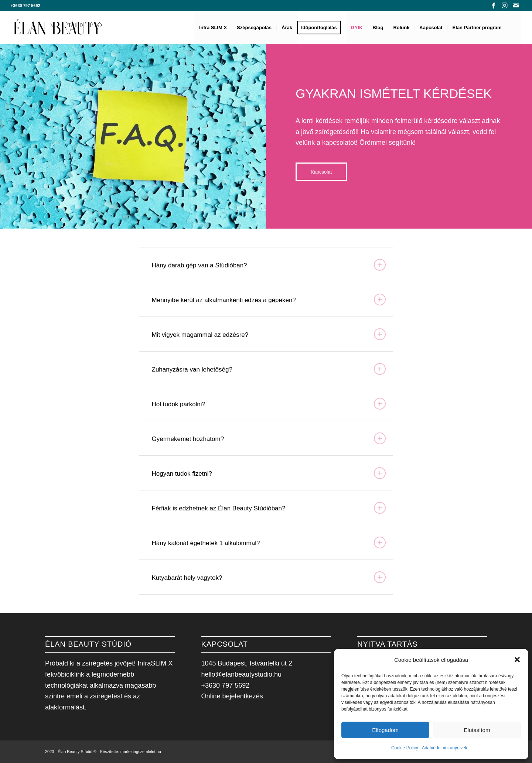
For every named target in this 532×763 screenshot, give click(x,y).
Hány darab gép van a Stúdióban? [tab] (269, 265)
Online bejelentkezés (232, 696)
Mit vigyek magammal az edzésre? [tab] (269, 334)
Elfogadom (385, 730)
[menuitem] (213, 28)
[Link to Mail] (516, 6)
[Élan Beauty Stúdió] (58, 28)
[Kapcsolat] (321, 172)
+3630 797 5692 (25, 6)
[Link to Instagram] (504, 6)
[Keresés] (514, 28)
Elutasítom (477, 730)
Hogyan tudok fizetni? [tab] (269, 473)
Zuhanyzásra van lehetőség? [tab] (269, 369)
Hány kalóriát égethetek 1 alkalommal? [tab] (269, 543)
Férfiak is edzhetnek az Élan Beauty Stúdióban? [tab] (269, 508)
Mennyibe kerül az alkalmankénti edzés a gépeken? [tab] (269, 300)
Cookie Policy (405, 748)
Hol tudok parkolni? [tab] (269, 404)
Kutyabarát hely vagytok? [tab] (269, 577)
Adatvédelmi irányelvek (445, 748)
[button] (517, 660)
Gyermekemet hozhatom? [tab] (269, 438)
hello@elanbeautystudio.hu (241, 674)
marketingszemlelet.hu (141, 752)
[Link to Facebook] (493, 6)
